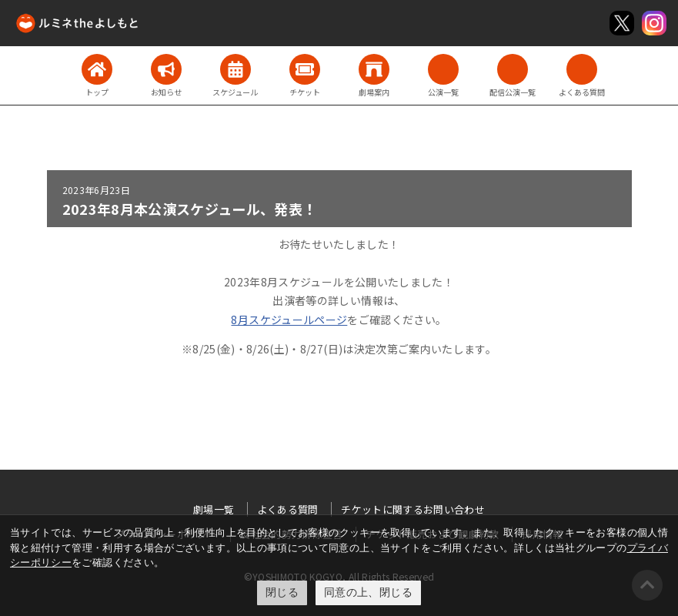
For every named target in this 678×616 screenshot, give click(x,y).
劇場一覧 (214, 509)
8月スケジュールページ (289, 320)
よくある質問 (288, 509)
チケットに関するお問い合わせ (413, 509)
